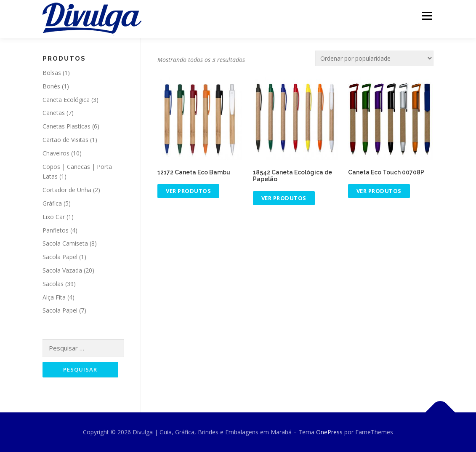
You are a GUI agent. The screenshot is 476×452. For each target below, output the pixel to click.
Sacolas (53, 284)
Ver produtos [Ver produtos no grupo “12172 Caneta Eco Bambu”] (188, 191)
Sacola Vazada (62, 270)
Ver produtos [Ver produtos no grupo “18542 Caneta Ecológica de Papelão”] (284, 198)
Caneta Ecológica (66, 100)
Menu (427, 16)
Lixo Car (54, 217)
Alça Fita (54, 297)
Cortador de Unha (67, 190)
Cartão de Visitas (65, 140)
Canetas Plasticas (66, 126)
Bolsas (52, 73)
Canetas (54, 113)
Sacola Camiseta (65, 243)
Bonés (51, 86)
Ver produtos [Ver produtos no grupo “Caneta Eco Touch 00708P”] (379, 191)
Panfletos (56, 230)
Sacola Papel (60, 257)
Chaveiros (56, 153)
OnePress (329, 432)
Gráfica (52, 203)
